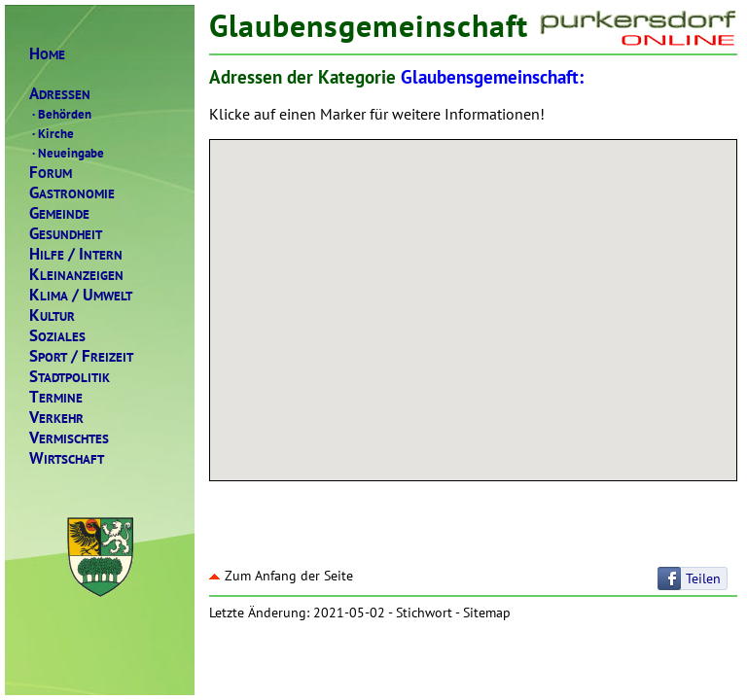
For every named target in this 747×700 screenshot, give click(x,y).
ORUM (51, 173)
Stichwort (424, 612)
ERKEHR (56, 418)
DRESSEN (60, 94)
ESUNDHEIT (66, 234)
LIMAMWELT (81, 295)
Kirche (52, 133)
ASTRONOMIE (72, 193)
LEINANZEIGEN (76, 275)
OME (47, 54)
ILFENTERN (76, 254)
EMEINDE (59, 213)
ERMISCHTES (69, 438)
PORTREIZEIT (81, 356)
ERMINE (56, 397)
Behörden (60, 114)
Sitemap (487, 612)
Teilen (703, 578)
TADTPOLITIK (70, 377)
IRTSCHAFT (67, 458)
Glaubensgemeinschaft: (492, 77)
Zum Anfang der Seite (281, 576)
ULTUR (52, 315)
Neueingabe (67, 153)
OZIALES (57, 336)
